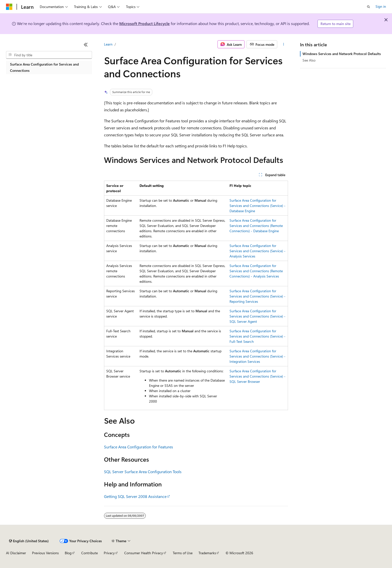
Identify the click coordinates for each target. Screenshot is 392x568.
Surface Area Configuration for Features (138, 447)
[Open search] (368, 7)
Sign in (381, 6)
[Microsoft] (9, 7)
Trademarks (207, 553)
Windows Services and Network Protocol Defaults (342, 54)
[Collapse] (86, 45)
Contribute (89, 553)
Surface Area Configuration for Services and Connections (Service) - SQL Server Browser (257, 376)
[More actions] (284, 44)
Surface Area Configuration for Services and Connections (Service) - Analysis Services (257, 251)
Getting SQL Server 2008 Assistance (135, 496)
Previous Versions (45, 553)
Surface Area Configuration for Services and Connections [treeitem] (44, 67)
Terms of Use (183, 553)
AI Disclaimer (16, 553)
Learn (108, 44)
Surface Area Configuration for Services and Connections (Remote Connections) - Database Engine (256, 226)
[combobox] (49, 55)
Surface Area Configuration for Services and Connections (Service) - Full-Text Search (257, 336)
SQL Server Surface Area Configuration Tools (143, 472)
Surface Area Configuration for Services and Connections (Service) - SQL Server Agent (257, 316)
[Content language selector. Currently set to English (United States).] (29, 541)
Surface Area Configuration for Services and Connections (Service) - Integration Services (257, 356)
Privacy (109, 553)
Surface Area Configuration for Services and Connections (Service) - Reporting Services (257, 296)
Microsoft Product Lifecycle (144, 23)
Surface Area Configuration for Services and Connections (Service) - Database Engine (257, 206)
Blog (68, 553)
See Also (309, 60)
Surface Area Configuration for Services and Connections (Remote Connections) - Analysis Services (256, 271)
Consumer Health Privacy (144, 553)
